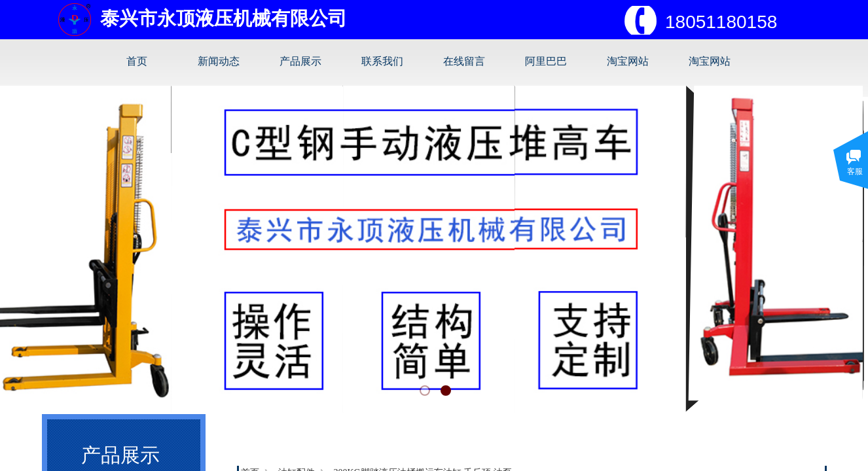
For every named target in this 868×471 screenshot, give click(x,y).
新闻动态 (219, 61)
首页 (137, 61)
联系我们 (382, 61)
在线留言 (464, 61)
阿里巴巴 (546, 61)
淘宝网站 (628, 61)
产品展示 (300, 61)
